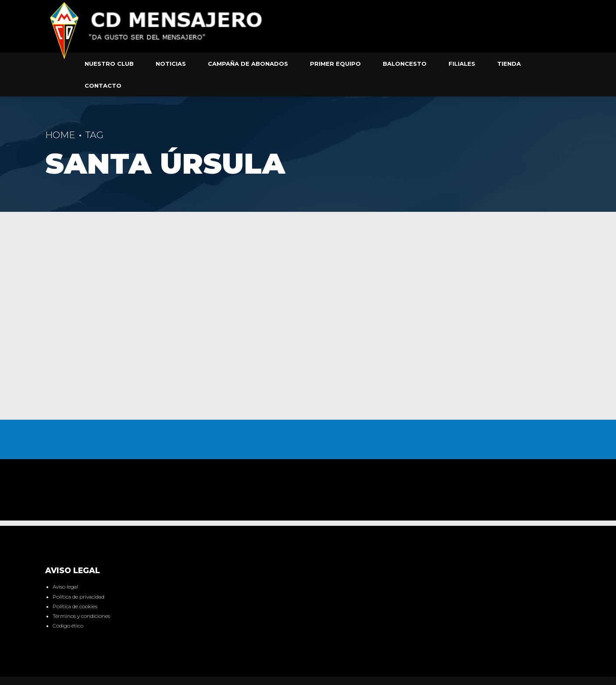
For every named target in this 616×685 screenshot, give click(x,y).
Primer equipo (335, 64)
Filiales (462, 64)
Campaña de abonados (248, 64)
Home (60, 135)
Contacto (103, 86)
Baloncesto (405, 64)
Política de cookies (75, 607)
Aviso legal (65, 587)
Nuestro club (109, 64)
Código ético (68, 626)
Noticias (171, 64)
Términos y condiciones (81, 616)
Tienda (509, 64)
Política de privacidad (78, 597)
